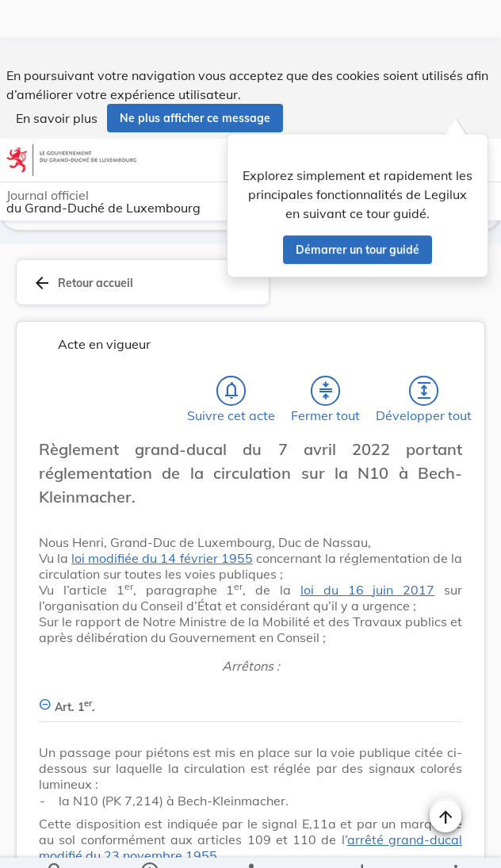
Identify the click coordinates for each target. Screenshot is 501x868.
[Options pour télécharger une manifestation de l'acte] (362, 843)
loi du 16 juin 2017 (367, 553)
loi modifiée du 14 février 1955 (162, 521)
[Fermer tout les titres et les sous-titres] (326, 354)
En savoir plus (57, 78)
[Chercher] (55, 843)
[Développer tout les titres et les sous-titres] (424, 354)
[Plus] (455, 843)
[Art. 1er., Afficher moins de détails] (250, 661)
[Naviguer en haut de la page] (446, 776)
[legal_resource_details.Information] (149, 843)
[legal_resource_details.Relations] (250, 843)
